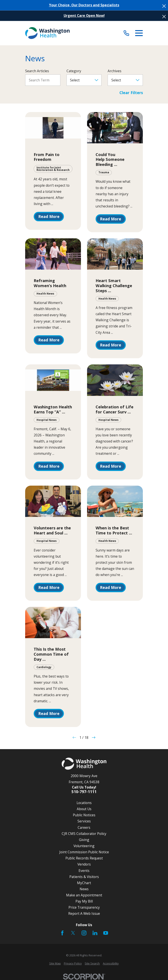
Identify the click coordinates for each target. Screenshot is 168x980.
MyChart (84, 883)
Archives (115, 71)
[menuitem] (55, 963)
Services (84, 821)
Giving (84, 840)
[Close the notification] (164, 6)
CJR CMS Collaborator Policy (84, 834)
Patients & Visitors (84, 877)
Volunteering (84, 846)
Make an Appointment (84, 895)
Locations (84, 803)
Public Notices (84, 815)
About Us (84, 809)
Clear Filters (131, 93)
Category (74, 71)
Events (84, 871)
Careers (84, 827)
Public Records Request (84, 858)
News (84, 889)
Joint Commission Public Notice (84, 852)
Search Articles (37, 71)
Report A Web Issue (84, 913)
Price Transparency (84, 907)
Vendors (84, 864)
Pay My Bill (84, 901)
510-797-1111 (84, 792)
